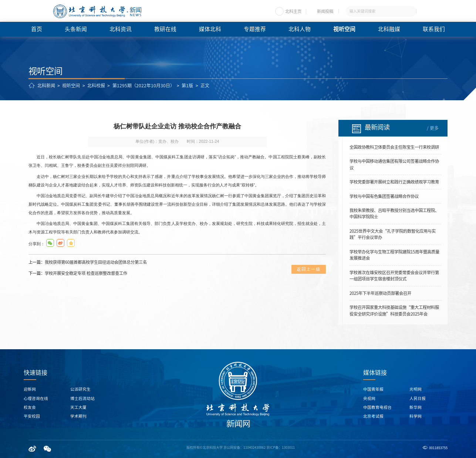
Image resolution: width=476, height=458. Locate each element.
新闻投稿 (325, 11)
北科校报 (96, 85)
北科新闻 (46, 85)
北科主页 (293, 11)
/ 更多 (433, 128)
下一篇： (78, 274)
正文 (205, 85)
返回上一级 (309, 269)
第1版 (187, 85)
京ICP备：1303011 (281, 447)
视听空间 (71, 85)
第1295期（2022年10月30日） (144, 85)
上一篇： (88, 262)
